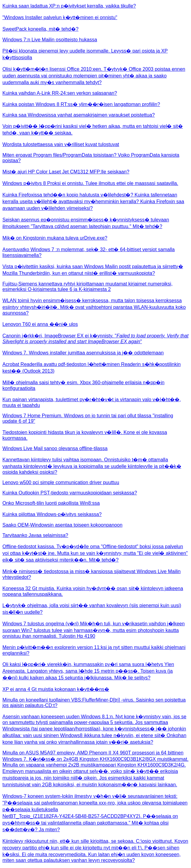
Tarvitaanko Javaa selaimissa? (35, 535)
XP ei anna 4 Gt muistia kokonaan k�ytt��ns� (56, 689)
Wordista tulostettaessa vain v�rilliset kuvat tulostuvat (61, 144)
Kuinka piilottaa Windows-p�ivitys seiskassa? (52, 514)
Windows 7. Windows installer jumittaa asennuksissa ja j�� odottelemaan (83, 353)
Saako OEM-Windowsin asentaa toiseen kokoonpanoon (62, 525)
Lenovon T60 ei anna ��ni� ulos (40, 324)
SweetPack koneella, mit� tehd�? (40, 29)
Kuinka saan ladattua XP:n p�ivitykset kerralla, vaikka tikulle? (69, 6)
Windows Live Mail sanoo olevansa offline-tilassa (55, 448)
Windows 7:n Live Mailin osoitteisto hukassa (50, 40)
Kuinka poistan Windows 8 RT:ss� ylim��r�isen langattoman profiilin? (81, 104)
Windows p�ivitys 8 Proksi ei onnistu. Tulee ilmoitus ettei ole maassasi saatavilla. (90, 183)
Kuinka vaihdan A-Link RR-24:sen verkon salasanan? (60, 93)
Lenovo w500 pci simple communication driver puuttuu (61, 482)
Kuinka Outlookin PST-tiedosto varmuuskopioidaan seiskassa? (70, 493)
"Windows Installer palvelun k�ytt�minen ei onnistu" (60, 17)
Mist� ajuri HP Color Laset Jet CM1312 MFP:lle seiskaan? (66, 172)
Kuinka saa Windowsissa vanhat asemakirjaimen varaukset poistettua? (79, 115)
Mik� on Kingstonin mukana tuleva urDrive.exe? (55, 238)
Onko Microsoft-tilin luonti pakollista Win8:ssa (51, 503)
